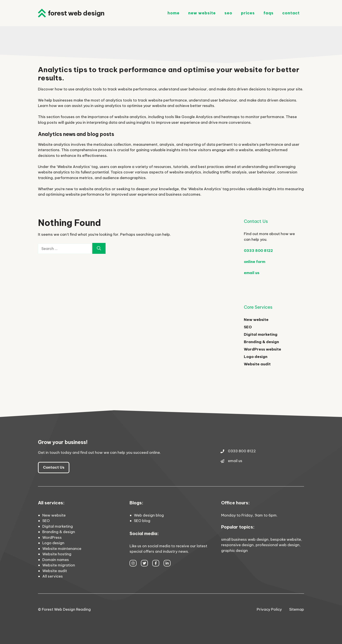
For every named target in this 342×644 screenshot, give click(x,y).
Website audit (257, 364)
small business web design (245, 539)
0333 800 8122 (258, 251)
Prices (248, 13)
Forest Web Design (76, 13)
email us (252, 273)
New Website (202, 13)
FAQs (268, 13)
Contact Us (54, 467)
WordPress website (262, 349)
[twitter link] (144, 563)
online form (255, 262)
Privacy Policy (269, 609)
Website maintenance (62, 549)
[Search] (99, 248)
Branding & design (261, 342)
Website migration (59, 565)
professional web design (278, 545)
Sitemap (297, 609)
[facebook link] (156, 563)
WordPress (52, 537)
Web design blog (149, 515)
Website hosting (57, 554)
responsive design (237, 545)
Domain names (56, 560)
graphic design (234, 551)
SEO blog (142, 521)
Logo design (256, 357)
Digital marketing (261, 334)
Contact (291, 13)
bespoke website (286, 539)
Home (174, 13)
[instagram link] (133, 563)
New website (256, 320)
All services (53, 576)
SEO (228, 13)
